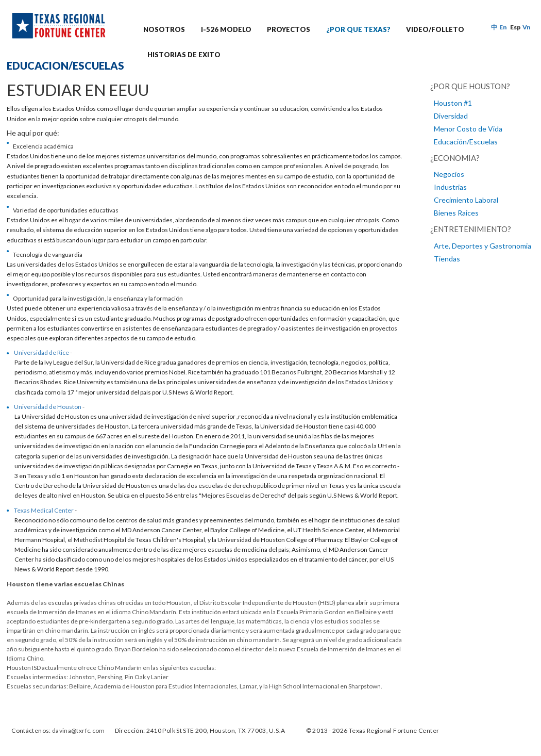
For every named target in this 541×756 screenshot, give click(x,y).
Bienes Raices (456, 213)
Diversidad (451, 116)
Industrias (450, 187)
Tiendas (447, 259)
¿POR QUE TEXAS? (358, 29)
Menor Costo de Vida (468, 129)
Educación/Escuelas (466, 142)
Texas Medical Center (44, 510)
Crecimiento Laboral (466, 200)
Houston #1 (453, 103)
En (503, 27)
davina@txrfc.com (79, 730)
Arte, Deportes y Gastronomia (483, 246)
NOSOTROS (164, 29)
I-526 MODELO (226, 29)
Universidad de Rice (41, 352)
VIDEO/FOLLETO (435, 29)
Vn (527, 27)
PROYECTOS (289, 29)
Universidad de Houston (48, 407)
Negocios (449, 174)
